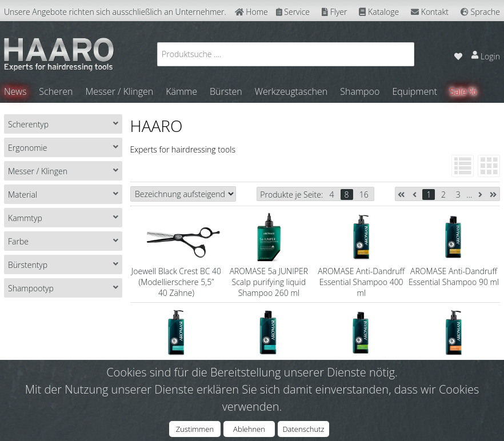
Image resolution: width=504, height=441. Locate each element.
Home (251, 12)
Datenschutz (303, 429)
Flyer (334, 12)
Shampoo (360, 91)
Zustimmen (195, 429)
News (15, 91)
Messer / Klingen (119, 91)
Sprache (480, 12)
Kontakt (430, 12)
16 (364, 195)
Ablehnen (249, 429)
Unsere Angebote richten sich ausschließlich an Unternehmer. (115, 12)
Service (293, 12)
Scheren (56, 91)
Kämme (181, 91)
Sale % (463, 91)
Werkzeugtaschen (291, 91)
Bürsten (226, 91)
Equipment (415, 91)
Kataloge (379, 12)
